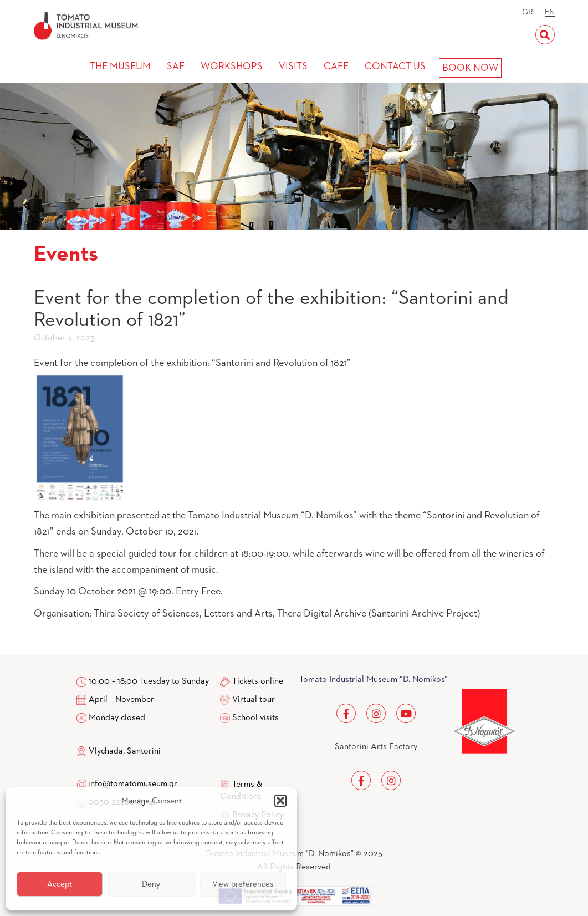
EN (550, 12)
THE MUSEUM (120, 67)
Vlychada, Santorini (119, 751)
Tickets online (258, 681)
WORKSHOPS (232, 67)
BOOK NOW (470, 68)
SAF (176, 67)
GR (528, 12)
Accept (60, 884)
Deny (151, 884)
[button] (280, 801)
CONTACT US (395, 67)
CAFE (336, 67)
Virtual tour (254, 700)
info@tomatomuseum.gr (133, 784)
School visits (255, 718)
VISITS (293, 67)
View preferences (243, 884)
